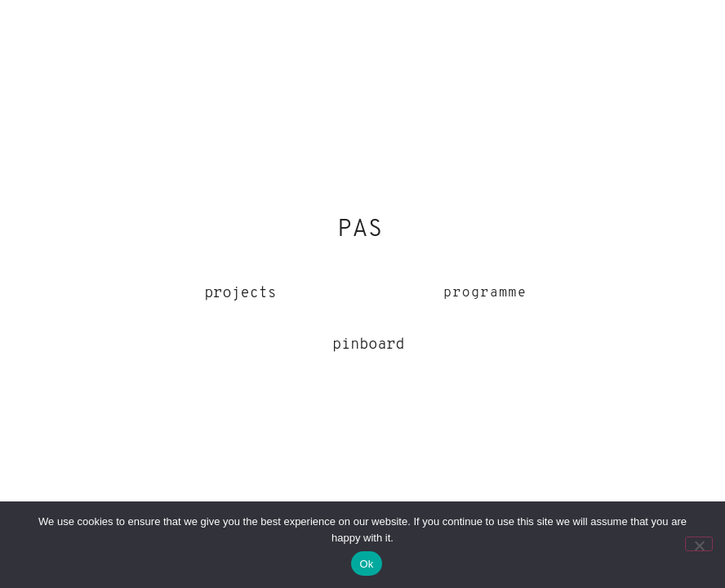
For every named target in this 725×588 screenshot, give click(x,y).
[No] (699, 544)
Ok (366, 564)
